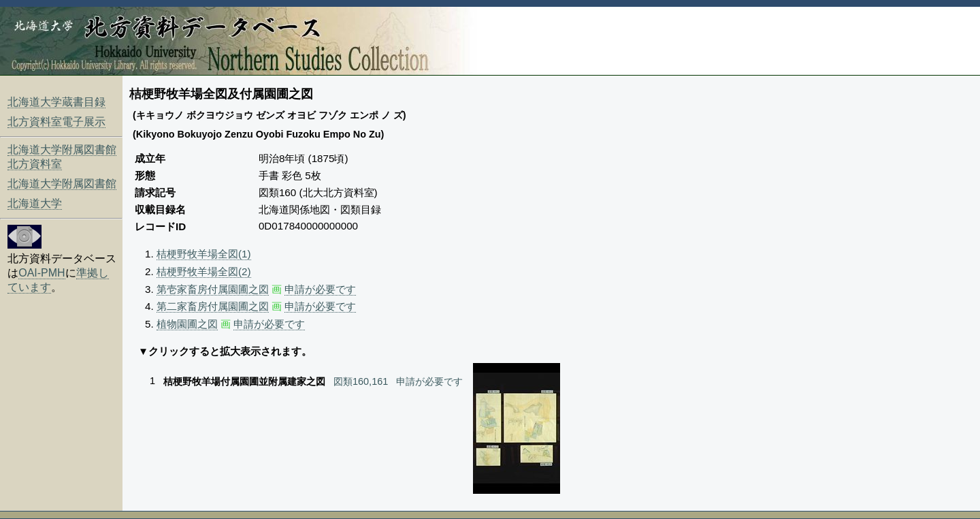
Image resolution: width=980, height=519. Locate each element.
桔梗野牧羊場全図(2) (204, 271)
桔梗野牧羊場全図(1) (204, 254)
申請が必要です (320, 289)
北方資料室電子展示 (56, 122)
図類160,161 (361, 381)
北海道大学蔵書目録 (56, 102)
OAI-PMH (42, 273)
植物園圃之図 (187, 324)
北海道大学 (35, 203)
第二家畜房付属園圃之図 (213, 306)
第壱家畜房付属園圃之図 (213, 289)
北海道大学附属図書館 (62, 184)
